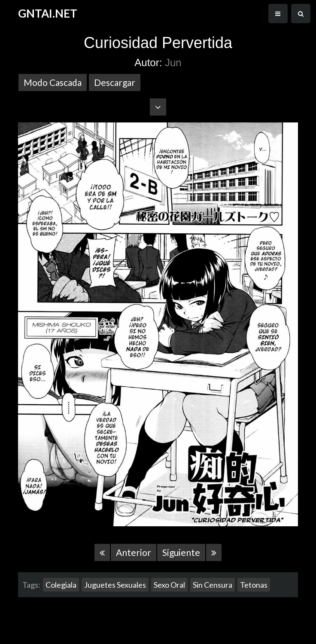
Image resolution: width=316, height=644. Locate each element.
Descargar (115, 82)
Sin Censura (213, 585)
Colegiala (61, 585)
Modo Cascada (53, 82)
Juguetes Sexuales (115, 585)
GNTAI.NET (48, 13)
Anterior (134, 552)
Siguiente (181, 552)
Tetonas (254, 585)
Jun (173, 63)
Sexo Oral (169, 585)
